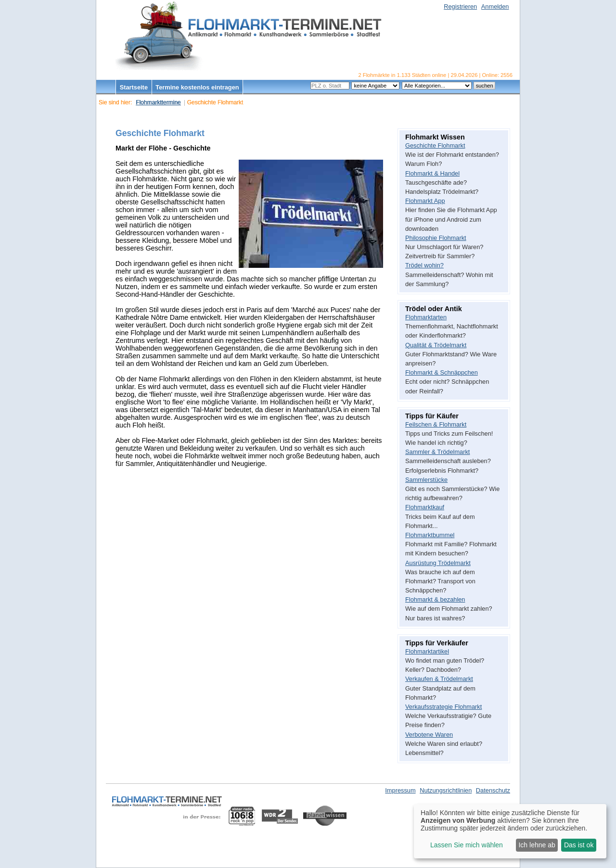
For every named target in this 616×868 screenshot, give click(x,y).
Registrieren (460, 6)
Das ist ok (579, 845)
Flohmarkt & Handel (432, 173)
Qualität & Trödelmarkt (436, 345)
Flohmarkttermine (158, 102)
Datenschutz (493, 790)
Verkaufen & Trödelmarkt (439, 679)
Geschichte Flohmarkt (435, 145)
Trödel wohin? (424, 265)
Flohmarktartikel (427, 651)
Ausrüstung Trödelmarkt (438, 563)
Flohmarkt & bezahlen (435, 599)
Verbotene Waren (429, 735)
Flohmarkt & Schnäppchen (442, 372)
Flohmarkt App (425, 201)
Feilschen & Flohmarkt (436, 424)
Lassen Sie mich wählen (467, 845)
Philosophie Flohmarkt (436, 238)
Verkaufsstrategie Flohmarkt (443, 707)
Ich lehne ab (537, 845)
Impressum (400, 790)
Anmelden (495, 6)
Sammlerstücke (426, 480)
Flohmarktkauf (425, 507)
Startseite (134, 87)
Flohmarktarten (426, 317)
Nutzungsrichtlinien (446, 790)
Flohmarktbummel (430, 535)
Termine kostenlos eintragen (197, 87)
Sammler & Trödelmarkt (437, 452)
